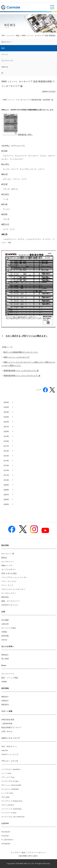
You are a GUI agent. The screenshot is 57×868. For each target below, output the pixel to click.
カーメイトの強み (9, 628)
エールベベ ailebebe (10, 789)
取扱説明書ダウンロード (11, 728)
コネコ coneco (8, 805)
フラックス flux (8, 777)
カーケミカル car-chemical (13, 817)
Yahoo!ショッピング (10, 754)
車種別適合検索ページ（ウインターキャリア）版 (22, 376)
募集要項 (5, 705)
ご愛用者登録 (7, 724)
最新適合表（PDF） (25, 135)
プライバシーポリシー (37, 853)
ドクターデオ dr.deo (10, 781)
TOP (3, 36)
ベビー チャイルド (9, 581)
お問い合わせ (7, 731)
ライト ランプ (7, 585)
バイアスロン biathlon (11, 769)
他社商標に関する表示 (29, 856)
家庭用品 (5, 597)
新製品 (4, 558)
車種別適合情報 (8, 720)
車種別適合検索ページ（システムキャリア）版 (21, 371)
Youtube (5, 836)
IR (2, 73)
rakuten (5, 750)
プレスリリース (7, 61)
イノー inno (6, 773)
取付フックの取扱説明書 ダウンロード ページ (21, 352)
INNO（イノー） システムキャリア (17, 357)
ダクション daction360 (11, 785)
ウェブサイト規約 (18, 853)
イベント (5, 54)
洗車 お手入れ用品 (9, 573)
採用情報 (5, 636)
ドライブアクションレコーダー (14, 577)
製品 (18, 36)
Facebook (6, 832)
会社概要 (5, 620)
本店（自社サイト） (10, 747)
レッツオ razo (7, 793)
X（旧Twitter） (8, 840)
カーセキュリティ (9, 593)
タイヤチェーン (8, 562)
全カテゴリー (6, 42)
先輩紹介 (5, 701)
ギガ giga (5, 797)
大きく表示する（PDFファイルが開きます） (27, 336)
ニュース (10, 36)
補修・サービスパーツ (11, 601)
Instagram (6, 844)
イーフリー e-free (9, 813)
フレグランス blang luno (12, 801)
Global (4, 640)
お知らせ (5, 67)
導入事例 (5, 659)
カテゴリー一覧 (8, 554)
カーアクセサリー (9, 570)
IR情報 (4, 632)
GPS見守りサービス (10, 605)
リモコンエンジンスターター (13, 589)
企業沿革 (5, 624)
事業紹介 (5, 655)
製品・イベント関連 (10, 678)
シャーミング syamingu (11, 809)
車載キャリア (7, 566)
